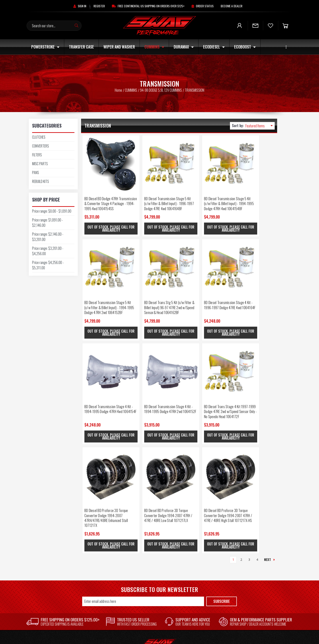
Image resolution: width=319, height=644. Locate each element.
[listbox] (260, 126)
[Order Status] (203, 6)
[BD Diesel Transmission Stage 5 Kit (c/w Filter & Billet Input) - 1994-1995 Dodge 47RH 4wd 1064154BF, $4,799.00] (203, 158)
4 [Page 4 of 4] (257, 433)
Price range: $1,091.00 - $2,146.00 (48, 223)
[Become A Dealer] (231, 6)
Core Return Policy (161, 568)
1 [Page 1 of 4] (233, 433)
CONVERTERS (41, 146)
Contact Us (161, 543)
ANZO (266, 593)
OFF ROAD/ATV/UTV (213, 599)
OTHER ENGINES (213, 593)
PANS (36, 173)
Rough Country (266, 543)
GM (266, 587)
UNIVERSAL (213, 618)
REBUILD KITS (41, 181)
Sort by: (238, 126)
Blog (161, 562)
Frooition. (201, 636)
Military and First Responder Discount (161, 556)
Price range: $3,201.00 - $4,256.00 (48, 251)
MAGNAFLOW (266, 581)
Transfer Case (81, 47)
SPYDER (266, 556)
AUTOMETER (266, 568)
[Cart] (285, 26)
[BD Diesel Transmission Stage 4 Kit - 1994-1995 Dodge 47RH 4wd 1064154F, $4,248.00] (203, 257)
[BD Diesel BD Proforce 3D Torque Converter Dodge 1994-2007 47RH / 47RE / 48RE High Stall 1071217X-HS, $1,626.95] (253, 355)
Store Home (106, 543)
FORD (266, 550)
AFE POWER (266, 574)
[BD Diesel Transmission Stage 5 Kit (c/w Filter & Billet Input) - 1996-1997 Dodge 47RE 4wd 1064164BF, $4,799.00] (155, 158)
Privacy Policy (161, 581)
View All (266, 605)
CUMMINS (154, 47)
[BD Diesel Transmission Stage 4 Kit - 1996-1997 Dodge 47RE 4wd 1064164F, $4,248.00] (155, 257)
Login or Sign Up (106, 550)
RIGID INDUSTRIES (266, 599)
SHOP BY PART (213, 605)
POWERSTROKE (45, 47)
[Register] (99, 6)
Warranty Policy (161, 574)
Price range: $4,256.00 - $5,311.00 (48, 265)
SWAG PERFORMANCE (266, 562)
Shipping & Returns (161, 550)
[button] (53, 534)
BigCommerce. (173, 636)
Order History (106, 562)
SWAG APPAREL (213, 612)
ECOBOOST (245, 47)
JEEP (213, 587)
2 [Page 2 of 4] (241, 433)
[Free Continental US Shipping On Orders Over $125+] (148, 6)
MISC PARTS (40, 164)
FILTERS (37, 155)
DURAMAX (184, 47)
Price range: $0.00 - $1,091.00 (52, 211)
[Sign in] (80, 6)
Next (269, 433)
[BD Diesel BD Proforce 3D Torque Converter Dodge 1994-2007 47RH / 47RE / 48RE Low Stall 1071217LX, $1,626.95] (203, 355)
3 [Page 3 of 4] (249, 433)
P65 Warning (161, 587)
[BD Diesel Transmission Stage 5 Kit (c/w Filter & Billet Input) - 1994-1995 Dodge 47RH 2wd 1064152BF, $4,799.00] (253, 158)
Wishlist (106, 556)
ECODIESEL (214, 47)
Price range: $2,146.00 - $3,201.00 (48, 237)
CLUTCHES (39, 137)
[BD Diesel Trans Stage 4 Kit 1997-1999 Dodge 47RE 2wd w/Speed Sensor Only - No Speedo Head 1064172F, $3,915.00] (106, 355)
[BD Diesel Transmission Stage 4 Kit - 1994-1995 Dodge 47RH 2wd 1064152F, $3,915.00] (253, 257)
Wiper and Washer (119, 47)
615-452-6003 (53, 574)
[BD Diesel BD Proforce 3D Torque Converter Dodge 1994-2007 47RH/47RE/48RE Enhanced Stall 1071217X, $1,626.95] (155, 355)
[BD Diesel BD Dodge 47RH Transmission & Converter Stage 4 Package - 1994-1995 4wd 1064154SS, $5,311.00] (106, 158)
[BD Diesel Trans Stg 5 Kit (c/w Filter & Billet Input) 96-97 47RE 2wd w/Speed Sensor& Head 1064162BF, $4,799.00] (106, 257)
